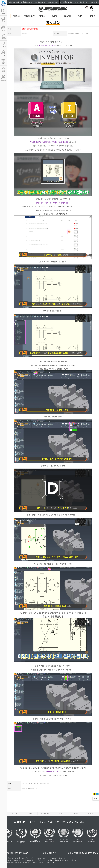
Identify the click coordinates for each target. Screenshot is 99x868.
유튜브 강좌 (67, 16)
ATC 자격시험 (79, 2)
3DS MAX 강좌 (53, 2)
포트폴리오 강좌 (40, 2)
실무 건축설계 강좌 (66, 2)
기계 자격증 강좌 (13, 2)
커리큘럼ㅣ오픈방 (30, 16)
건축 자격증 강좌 (27, 2)
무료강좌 (55, 16)
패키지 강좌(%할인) (92, 2)
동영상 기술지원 (49, 853)
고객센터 (93, 16)
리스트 (96, 799)
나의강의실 (17, 16)
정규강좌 (42, 16)
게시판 (80, 16)
